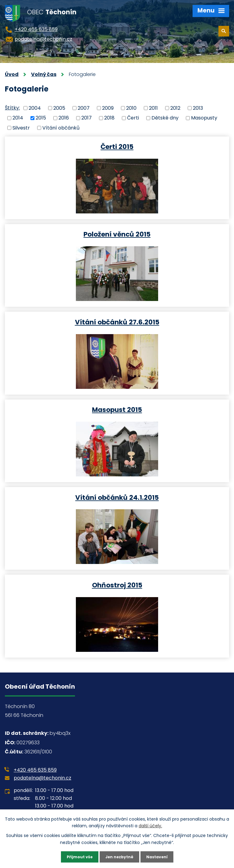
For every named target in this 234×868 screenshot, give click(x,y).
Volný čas (44, 74)
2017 (87, 118)
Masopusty (204, 118)
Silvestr (21, 128)
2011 (153, 108)
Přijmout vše (76, 856)
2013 (198, 108)
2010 (131, 108)
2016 (64, 118)
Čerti (133, 118)
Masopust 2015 (117, 409)
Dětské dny (165, 118)
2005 (59, 108)
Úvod (12, 74)
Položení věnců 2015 (117, 234)
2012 (175, 108)
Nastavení (160, 856)
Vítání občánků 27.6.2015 (117, 322)
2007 (84, 108)
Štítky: (12, 108)
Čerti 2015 (117, 146)
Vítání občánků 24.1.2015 (117, 497)
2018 (109, 118)
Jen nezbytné (119, 856)
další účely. (150, 825)
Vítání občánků (61, 128)
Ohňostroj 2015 (117, 585)
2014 (18, 118)
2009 (108, 108)
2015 (41, 118)
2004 (35, 108)
